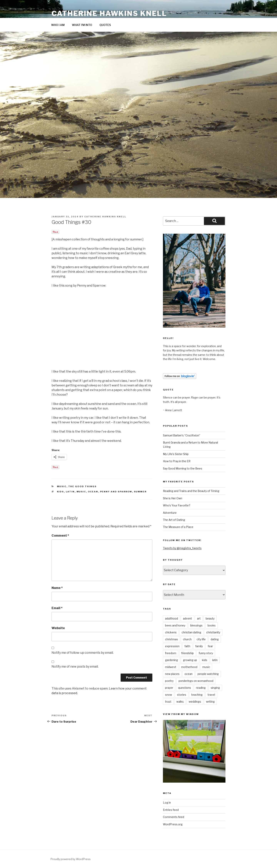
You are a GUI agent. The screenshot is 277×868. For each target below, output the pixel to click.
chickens (171, 632)
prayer (169, 688)
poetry (169, 681)
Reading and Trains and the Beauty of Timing (191, 491)
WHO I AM (58, 25)
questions (185, 688)
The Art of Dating (174, 520)
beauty (210, 618)
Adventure (170, 513)
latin (70, 492)
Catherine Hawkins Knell (109, 13)
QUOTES (105, 25)
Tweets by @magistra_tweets (182, 548)
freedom (171, 653)
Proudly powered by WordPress (71, 859)
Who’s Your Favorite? (177, 505)
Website (58, 628)
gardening (171, 660)
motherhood (189, 667)
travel (211, 695)
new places (172, 674)
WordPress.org (173, 824)
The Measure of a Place (178, 527)
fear (210, 646)
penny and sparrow (116, 492)
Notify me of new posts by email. (75, 667)
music (62, 486)
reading (201, 688)
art (199, 618)
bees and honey (175, 625)
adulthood (171, 618)
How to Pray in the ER (177, 461)
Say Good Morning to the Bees (183, 468)
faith (187, 646)
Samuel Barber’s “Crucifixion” (182, 435)
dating (215, 639)
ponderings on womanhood (196, 681)
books (212, 625)
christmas (171, 639)
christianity (213, 632)
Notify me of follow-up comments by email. (83, 653)
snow (169, 695)
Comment (60, 536)
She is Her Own (173, 498)
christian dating (191, 632)
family (199, 646)
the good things (83, 486)
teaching (197, 695)
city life (201, 639)
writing (210, 702)
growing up (190, 660)
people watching (208, 674)
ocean (93, 492)
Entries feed (171, 810)
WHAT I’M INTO (82, 25)
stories (182, 695)
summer (140, 492)
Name (57, 588)
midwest (171, 667)
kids (60, 492)
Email (57, 608)
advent (187, 618)
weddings (195, 702)
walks (180, 702)
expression (172, 646)
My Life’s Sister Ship (176, 454)
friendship (187, 653)
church (187, 639)
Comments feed (174, 817)
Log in (167, 803)
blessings (196, 625)
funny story (206, 653)
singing (215, 688)
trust (168, 702)
